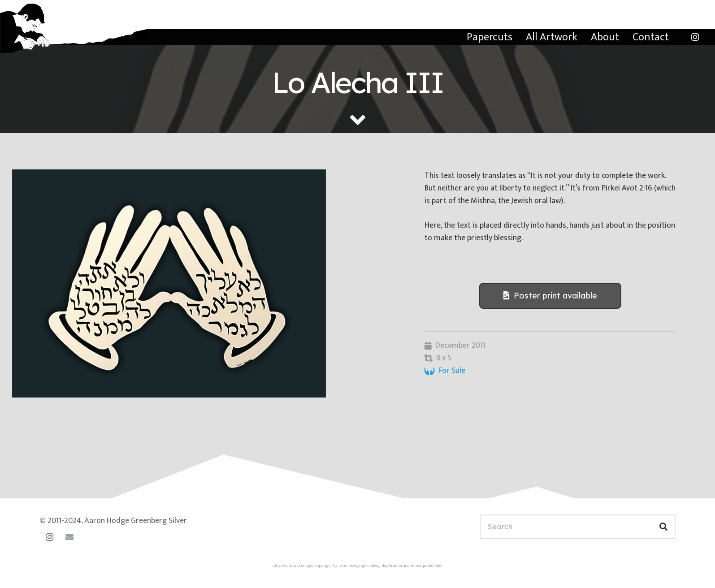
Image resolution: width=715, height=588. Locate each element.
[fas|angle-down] (358, 120)
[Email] (70, 537)
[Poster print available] (550, 296)
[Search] (578, 527)
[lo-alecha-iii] (206, 283)
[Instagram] (695, 37)
